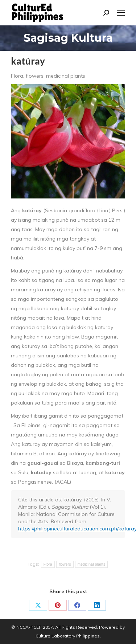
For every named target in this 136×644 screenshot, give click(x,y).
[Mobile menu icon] (121, 13)
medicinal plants (92, 564)
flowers (65, 564)
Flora (48, 564)
